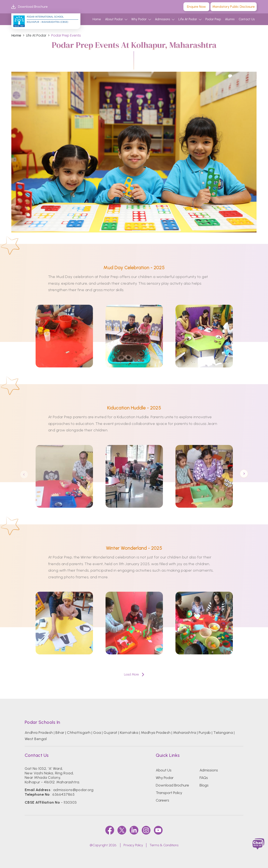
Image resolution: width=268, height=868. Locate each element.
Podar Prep (213, 19)
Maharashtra (185, 733)
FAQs (204, 778)
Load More (134, 674)
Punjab (205, 733)
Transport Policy (169, 793)
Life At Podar (188, 19)
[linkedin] (134, 830)
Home (97, 19)
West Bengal (36, 739)
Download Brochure (30, 7)
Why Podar (139, 19)
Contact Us (247, 19)
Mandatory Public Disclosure (234, 7)
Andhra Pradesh (39, 733)
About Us (164, 770)
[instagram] (146, 830)
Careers (162, 800)
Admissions (162, 19)
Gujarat (110, 733)
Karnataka (129, 733)
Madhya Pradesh (156, 733)
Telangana (223, 733)
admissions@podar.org (73, 790)
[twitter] (122, 830)
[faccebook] (110, 830)
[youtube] (158, 830)
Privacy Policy (133, 845)
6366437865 (63, 794)
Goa (97, 733)
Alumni (230, 19)
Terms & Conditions (164, 845)
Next (244, 474)
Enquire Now (196, 7)
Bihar (60, 733)
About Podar (114, 19)
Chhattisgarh (79, 733)
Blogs (204, 785)
